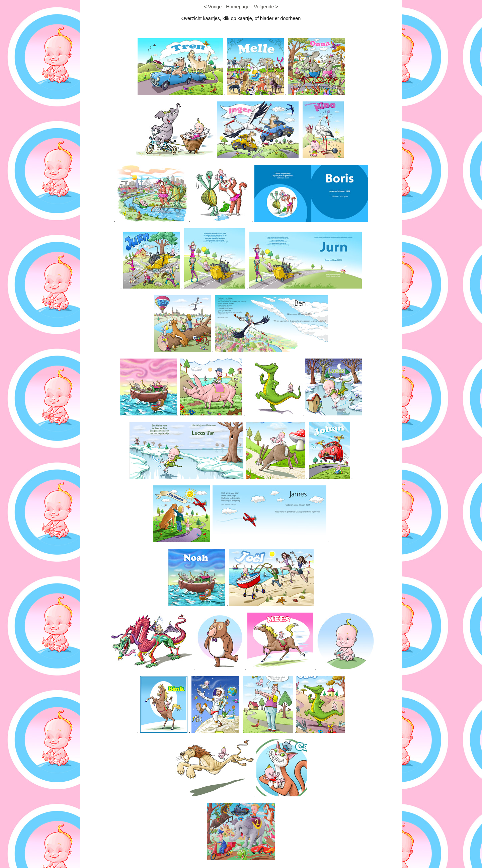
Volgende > (266, 7)
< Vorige (213, 7)
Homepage (238, 7)
